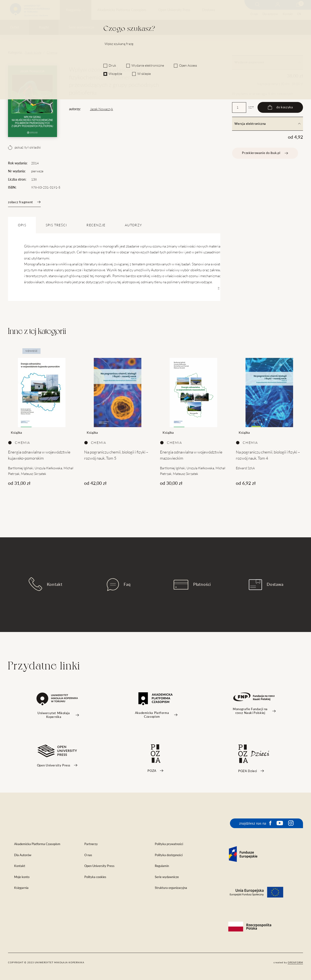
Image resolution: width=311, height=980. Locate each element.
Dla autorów (270, 14)
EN (299, 14)
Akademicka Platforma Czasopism (122, 10)
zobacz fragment (24, 202)
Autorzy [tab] (133, 225)
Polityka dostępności (169, 855)
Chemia (52, 53)
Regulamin (162, 866)
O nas (254, 14)
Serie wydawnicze (81, 27)
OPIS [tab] (22, 225)
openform (295, 962)
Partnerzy (91, 844)
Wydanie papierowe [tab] (267, 62)
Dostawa (209, 10)
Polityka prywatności (169, 844)
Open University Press (174, 10)
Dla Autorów (23, 855)
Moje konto (22, 877)
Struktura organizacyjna (171, 888)
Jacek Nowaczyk (102, 109)
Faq (119, 585)
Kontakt (288, 14)
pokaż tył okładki (25, 147)
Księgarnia (73, 10)
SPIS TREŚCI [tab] (56, 225)
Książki (44, 27)
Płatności (192, 585)
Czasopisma (123, 27)
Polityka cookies (95, 877)
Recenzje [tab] (96, 225)
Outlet (14, 27)
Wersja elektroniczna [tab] (267, 124)
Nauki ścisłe (33, 53)
